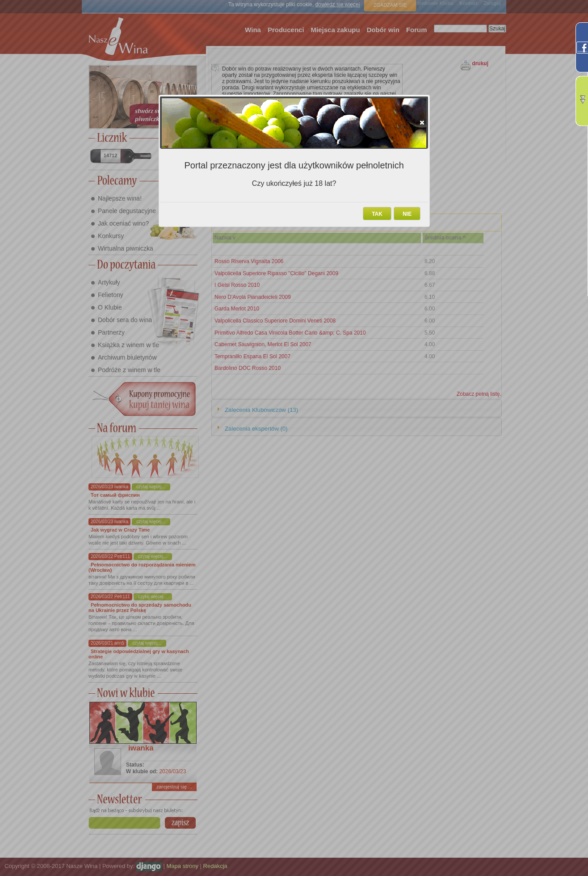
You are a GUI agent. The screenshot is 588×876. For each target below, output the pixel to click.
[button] (422, 122)
